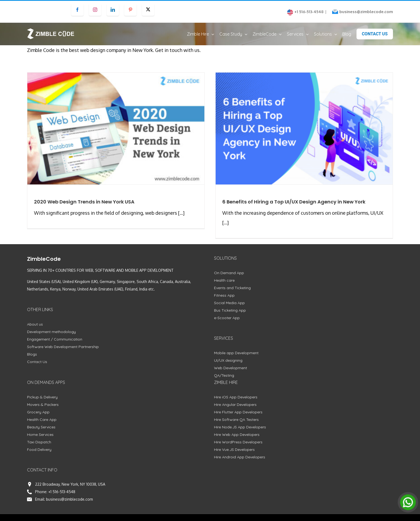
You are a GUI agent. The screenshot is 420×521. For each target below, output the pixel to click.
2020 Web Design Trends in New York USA (84, 202)
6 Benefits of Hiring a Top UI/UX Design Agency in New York (294, 202)
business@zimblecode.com (366, 12)
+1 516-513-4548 (62, 492)
